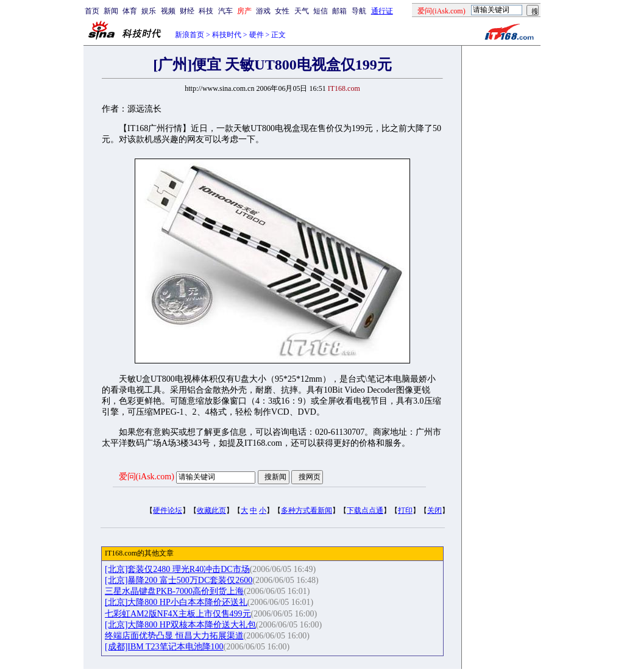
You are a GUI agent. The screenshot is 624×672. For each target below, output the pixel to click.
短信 (321, 11)
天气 (302, 11)
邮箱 (339, 11)
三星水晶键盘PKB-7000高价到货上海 (174, 591)
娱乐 (149, 11)
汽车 (225, 11)
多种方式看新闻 (307, 510)
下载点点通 (365, 510)
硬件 (257, 35)
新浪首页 (190, 35)
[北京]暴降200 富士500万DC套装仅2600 (179, 580)
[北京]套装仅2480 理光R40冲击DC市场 (177, 569)
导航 (359, 11)
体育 (130, 11)
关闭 (434, 510)
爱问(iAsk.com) (147, 477)
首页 (92, 11)
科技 (206, 11)
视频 (168, 11)
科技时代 (227, 35)
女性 (282, 11)
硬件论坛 (168, 510)
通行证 (382, 11)
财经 (187, 11)
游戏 (263, 11)
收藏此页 (211, 510)
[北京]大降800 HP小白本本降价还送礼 (176, 602)
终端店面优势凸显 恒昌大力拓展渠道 (174, 636)
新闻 (111, 11)
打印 (405, 510)
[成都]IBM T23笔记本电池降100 (164, 647)
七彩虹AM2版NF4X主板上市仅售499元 (178, 614)
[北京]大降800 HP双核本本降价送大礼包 (180, 625)
